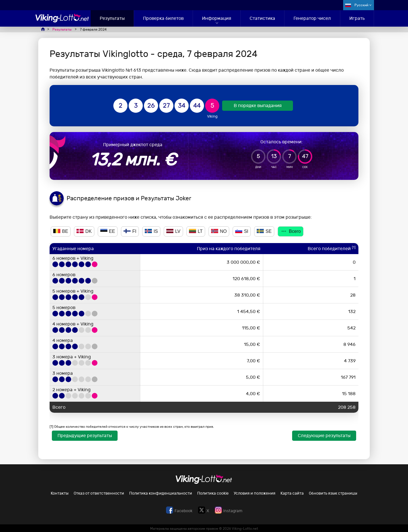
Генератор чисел (312, 18)
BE (61, 231)
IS (151, 231)
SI (242, 231)
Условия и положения (255, 493)
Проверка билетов (163, 18)
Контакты (60, 493)
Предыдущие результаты (85, 436)
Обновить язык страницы (333, 493)
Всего (291, 231)
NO (219, 231)
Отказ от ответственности (99, 493)
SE (264, 231)
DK (84, 231)
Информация (217, 18)
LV (173, 231)
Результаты (112, 18)
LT (196, 231)
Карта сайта (292, 493)
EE (108, 231)
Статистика (262, 18)
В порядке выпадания (258, 106)
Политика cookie (213, 493)
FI (130, 231)
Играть (357, 18)
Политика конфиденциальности (161, 493)
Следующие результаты (324, 436)
